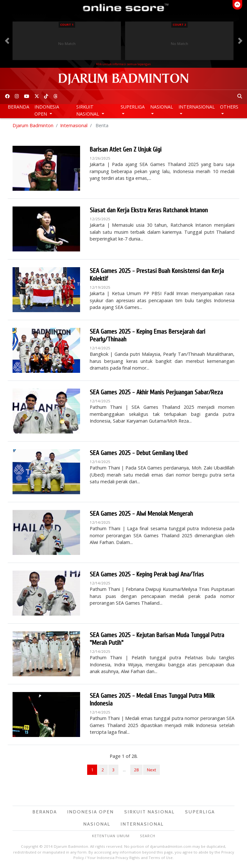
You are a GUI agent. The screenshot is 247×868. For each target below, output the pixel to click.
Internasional (197, 107)
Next (151, 770)
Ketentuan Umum (111, 836)
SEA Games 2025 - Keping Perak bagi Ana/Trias (147, 574)
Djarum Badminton (33, 125)
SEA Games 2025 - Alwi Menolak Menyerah (141, 514)
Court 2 (179, 25)
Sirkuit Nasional (88, 110)
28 (136, 770)
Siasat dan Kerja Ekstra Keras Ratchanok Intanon (149, 210)
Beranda (18, 107)
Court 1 (67, 25)
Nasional (162, 107)
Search (148, 836)
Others (229, 107)
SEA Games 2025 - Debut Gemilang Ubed (139, 453)
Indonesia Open (47, 110)
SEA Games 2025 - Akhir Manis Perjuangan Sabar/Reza (156, 392)
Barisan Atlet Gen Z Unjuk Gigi (126, 149)
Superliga (133, 107)
